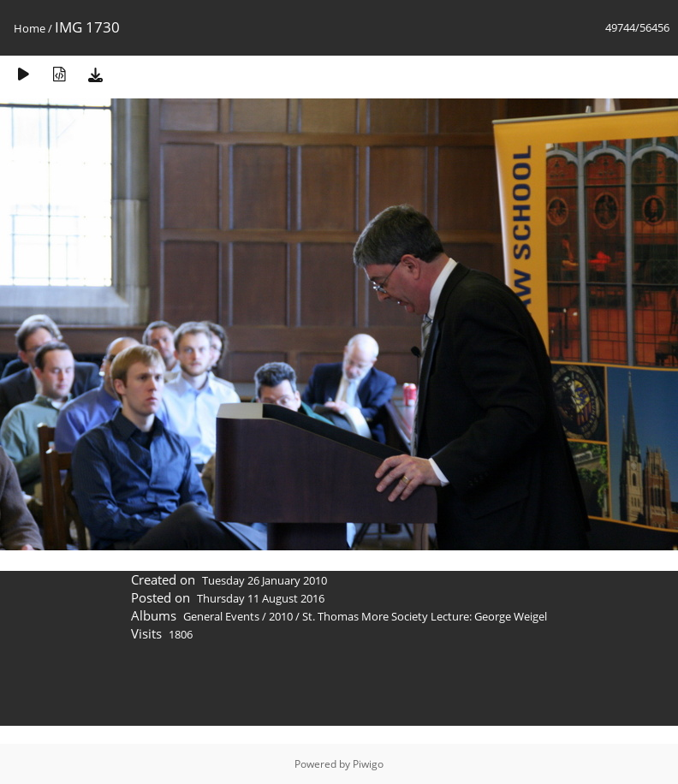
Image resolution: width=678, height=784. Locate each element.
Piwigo (368, 764)
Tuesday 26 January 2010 (265, 580)
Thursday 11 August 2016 (261, 598)
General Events (221, 616)
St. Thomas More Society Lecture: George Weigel (425, 616)
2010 (281, 616)
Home (30, 28)
